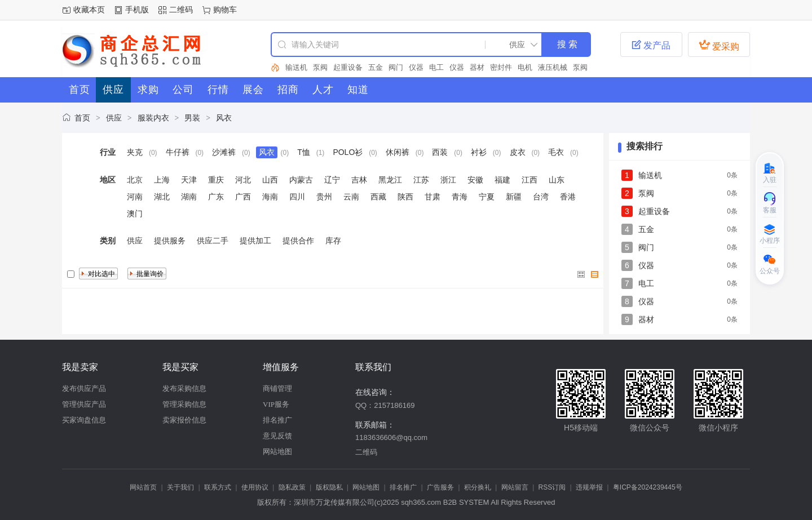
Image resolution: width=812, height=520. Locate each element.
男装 (192, 118)
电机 (525, 67)
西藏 (378, 197)
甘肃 (433, 197)
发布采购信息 (184, 388)
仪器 (416, 67)
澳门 (135, 214)
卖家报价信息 (184, 420)
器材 (477, 67)
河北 (243, 180)
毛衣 (556, 152)
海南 (270, 197)
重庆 (216, 180)
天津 (189, 180)
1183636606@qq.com (391, 437)
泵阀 (320, 67)
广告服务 (440, 487)
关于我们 (180, 487)
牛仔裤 (178, 152)
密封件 (501, 67)
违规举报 (589, 487)
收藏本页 (89, 10)
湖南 (189, 197)
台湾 (541, 197)
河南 (135, 197)
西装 (440, 152)
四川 (297, 197)
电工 (436, 67)
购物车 (225, 10)
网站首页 (143, 487)
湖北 (162, 197)
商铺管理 (277, 388)
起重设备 (348, 67)
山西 (270, 180)
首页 (82, 118)
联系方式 (218, 487)
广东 (216, 197)
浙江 (448, 180)
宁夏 (487, 197)
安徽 (475, 180)
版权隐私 (329, 487)
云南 (351, 197)
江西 (529, 180)
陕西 (405, 197)
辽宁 (332, 180)
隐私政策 (292, 487)
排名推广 (277, 420)
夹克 (135, 152)
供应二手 (213, 241)
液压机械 (553, 67)
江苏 (421, 180)
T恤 (304, 152)
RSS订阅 (552, 487)
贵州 (324, 197)
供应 (114, 118)
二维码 (181, 10)
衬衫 (479, 152)
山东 (557, 180)
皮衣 (518, 152)
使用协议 (255, 487)
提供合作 (298, 241)
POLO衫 (348, 152)
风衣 (224, 118)
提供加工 (255, 241)
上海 (162, 180)
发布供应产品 (84, 388)
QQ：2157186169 (385, 405)
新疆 (514, 197)
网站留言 (515, 487)
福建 (502, 180)
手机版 (137, 10)
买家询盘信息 (84, 420)
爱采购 (719, 45)
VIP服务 (276, 404)
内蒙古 (301, 180)
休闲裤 (398, 152)
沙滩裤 (224, 152)
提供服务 (170, 241)
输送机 (296, 67)
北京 (135, 180)
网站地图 (277, 452)
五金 (376, 67)
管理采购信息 (184, 404)
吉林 (359, 180)
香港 (568, 197)
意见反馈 (277, 436)
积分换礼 (478, 487)
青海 (460, 197)
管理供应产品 (84, 404)
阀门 (396, 67)
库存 (333, 241)
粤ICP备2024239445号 (648, 487)
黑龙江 (390, 180)
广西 (243, 197)
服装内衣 (153, 118)
